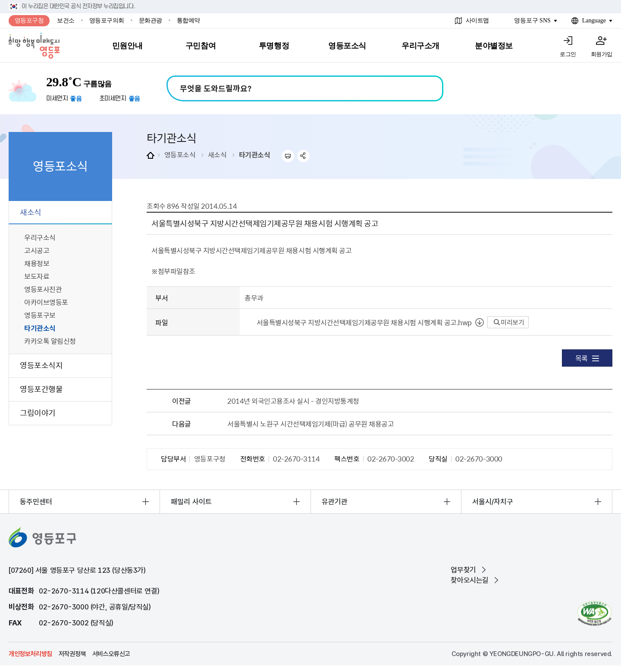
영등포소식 (180, 154)
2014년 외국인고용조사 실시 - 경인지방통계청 (293, 401)
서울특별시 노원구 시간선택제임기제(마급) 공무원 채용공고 (310, 424)
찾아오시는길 (470, 580)
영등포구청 (29, 20)
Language (594, 20)
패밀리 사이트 (191, 502)
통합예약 (188, 20)
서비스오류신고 (111, 654)
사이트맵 (477, 20)
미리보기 (509, 322)
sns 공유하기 (304, 156)
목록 (587, 358)
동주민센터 (36, 502)
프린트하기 (288, 156)
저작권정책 (72, 654)
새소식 (217, 154)
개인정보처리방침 (30, 654)
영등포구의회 (107, 20)
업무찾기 (463, 570)
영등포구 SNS (532, 20)
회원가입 (602, 54)
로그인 (568, 54)
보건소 (66, 20)
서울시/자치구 (493, 502)
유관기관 (335, 502)
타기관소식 (255, 154)
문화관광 (151, 20)
